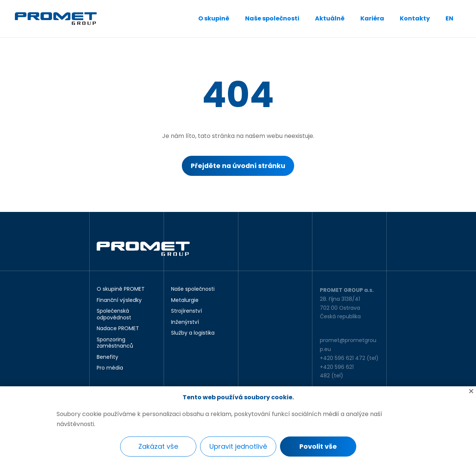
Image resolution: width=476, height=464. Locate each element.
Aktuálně (330, 18)
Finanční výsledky (119, 300)
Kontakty (415, 18)
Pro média (110, 368)
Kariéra (372, 18)
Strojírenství (186, 311)
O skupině (214, 18)
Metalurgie (185, 300)
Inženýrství (185, 322)
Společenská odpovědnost (114, 314)
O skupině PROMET (121, 289)
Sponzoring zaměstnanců (115, 343)
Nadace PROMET (118, 329)
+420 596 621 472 (342, 358)
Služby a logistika (193, 333)
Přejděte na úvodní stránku (238, 166)
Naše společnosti (272, 18)
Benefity (107, 357)
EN (449, 18)
